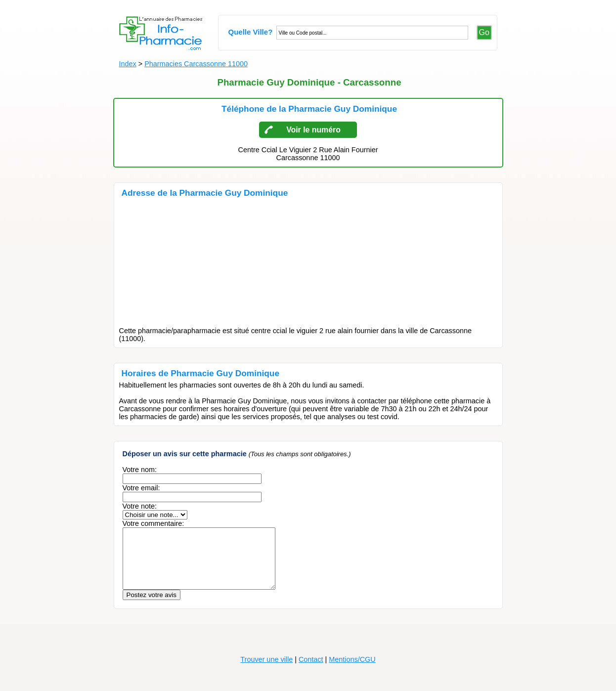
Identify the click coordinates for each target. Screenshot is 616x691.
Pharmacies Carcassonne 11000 (196, 64)
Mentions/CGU (352, 671)
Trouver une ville (266, 671)
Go (484, 32)
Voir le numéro (313, 130)
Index (128, 64)
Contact (311, 671)
